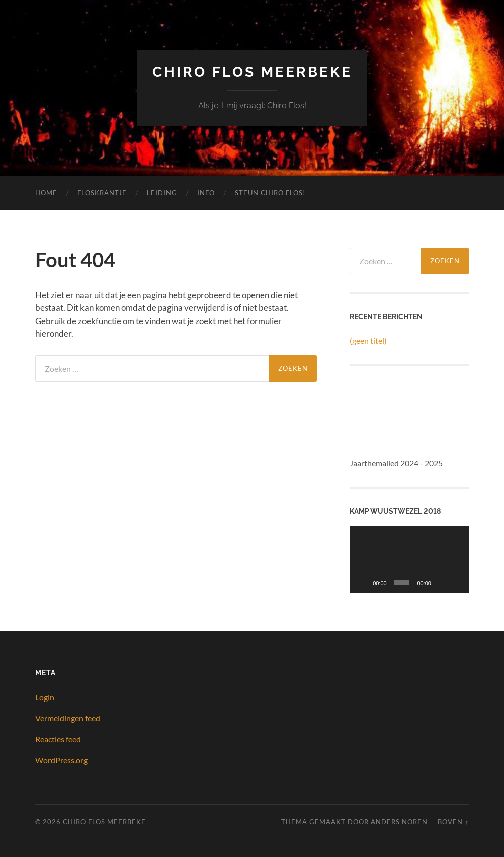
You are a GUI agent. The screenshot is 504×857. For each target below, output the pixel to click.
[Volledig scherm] (457, 583)
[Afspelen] (363, 583)
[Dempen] (441, 583)
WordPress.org (61, 760)
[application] (409, 559)
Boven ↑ (453, 822)
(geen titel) (368, 340)
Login (45, 697)
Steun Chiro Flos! (270, 193)
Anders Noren (399, 822)
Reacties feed (58, 739)
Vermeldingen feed (68, 718)
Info (206, 193)
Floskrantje (102, 193)
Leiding (162, 193)
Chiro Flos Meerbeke (252, 72)
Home (46, 193)
